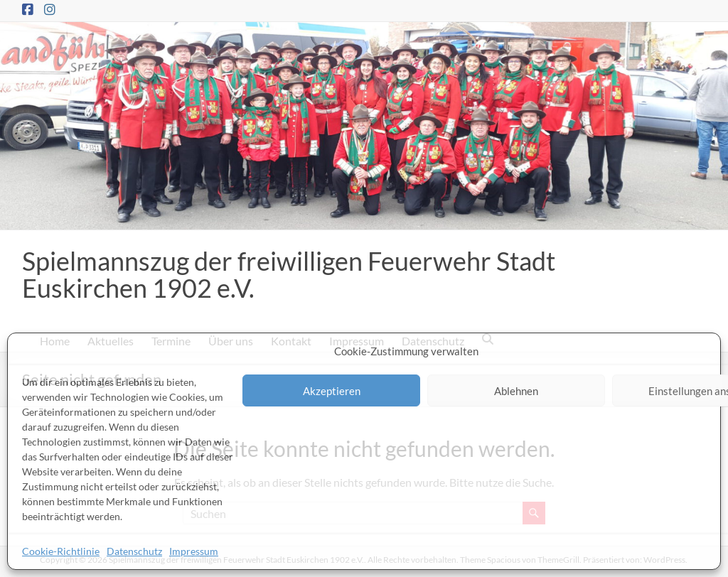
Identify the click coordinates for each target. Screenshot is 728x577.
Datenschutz (134, 551)
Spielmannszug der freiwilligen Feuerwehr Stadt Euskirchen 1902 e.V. (289, 274)
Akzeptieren (332, 391)
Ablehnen (516, 391)
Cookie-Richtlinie (61, 551)
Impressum (194, 551)
